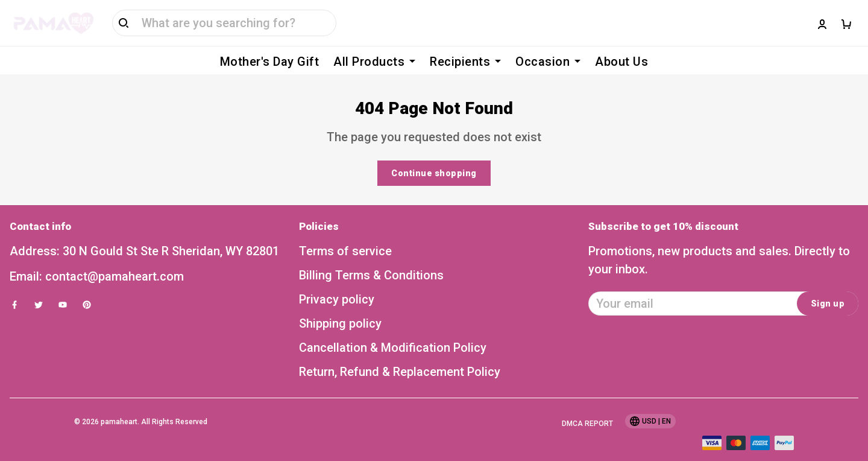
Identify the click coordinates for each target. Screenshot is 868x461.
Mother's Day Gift (270, 62)
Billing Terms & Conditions (371, 257)
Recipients (465, 62)
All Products (374, 62)
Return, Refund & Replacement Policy (400, 354)
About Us (621, 62)
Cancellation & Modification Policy (393, 329)
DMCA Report (587, 405)
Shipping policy (340, 305)
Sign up (828, 285)
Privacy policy (337, 281)
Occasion (548, 62)
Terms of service (345, 233)
